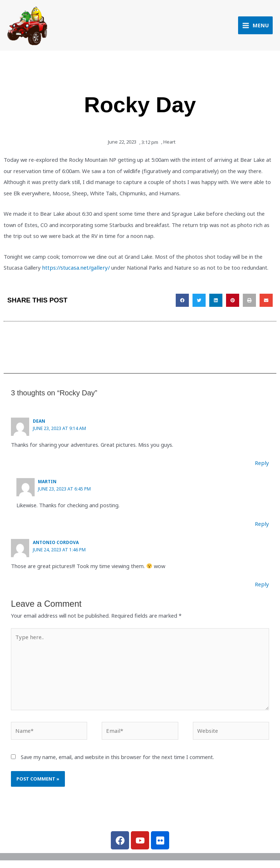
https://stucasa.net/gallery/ (74, 270)
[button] (182, 303)
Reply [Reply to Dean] (262, 465)
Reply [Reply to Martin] (262, 525)
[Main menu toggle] (255, 27)
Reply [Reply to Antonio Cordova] (262, 586)
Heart (169, 145)
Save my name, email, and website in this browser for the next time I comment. (117, 757)
